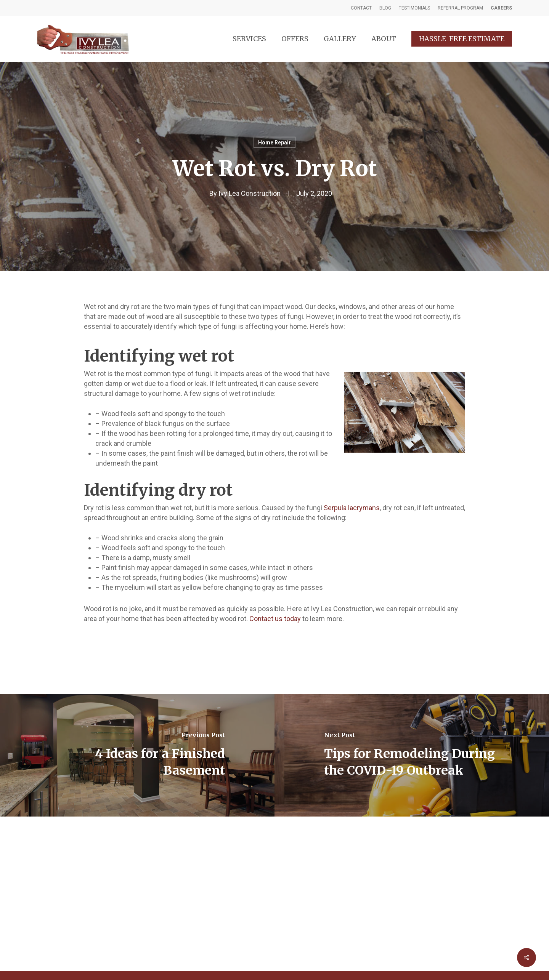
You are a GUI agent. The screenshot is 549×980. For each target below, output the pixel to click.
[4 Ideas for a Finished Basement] (137, 755)
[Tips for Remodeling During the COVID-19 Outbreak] (412, 755)
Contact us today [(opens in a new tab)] (275, 619)
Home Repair (274, 143)
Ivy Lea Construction (250, 193)
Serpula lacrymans (352, 508)
